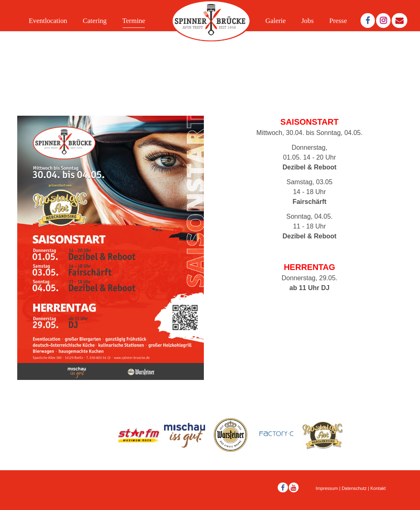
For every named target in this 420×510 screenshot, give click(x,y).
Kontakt (378, 488)
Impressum (327, 488)
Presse (338, 21)
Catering (95, 21)
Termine (134, 21)
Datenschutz (354, 488)
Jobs (308, 21)
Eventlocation (48, 21)
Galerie (276, 21)
